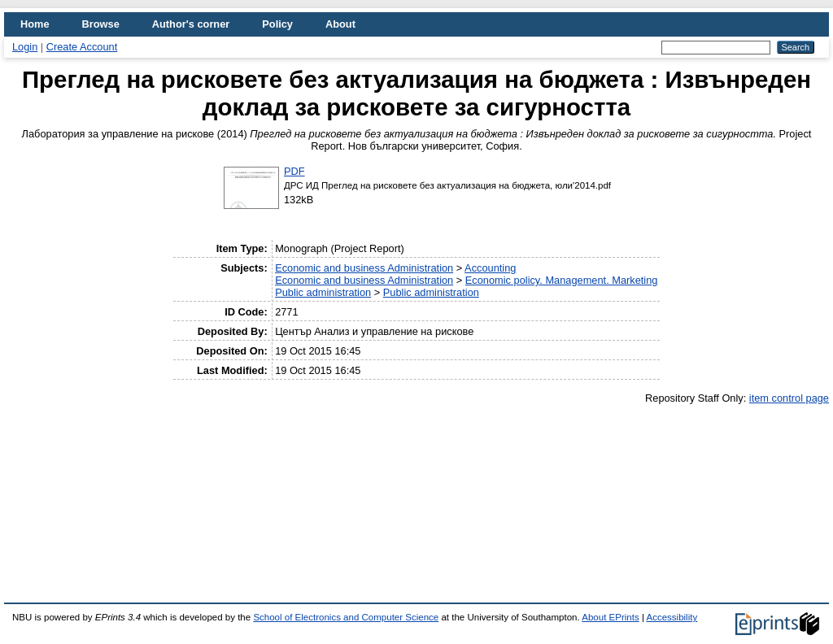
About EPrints (610, 617)
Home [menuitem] (35, 24)
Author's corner (191, 24)
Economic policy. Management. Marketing (562, 280)
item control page (789, 398)
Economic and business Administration (364, 268)
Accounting (490, 268)
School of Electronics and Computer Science (346, 617)
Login (25, 47)
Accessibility (672, 617)
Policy (277, 24)
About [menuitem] (340, 24)
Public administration (323, 292)
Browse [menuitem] (101, 24)
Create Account (82, 47)
